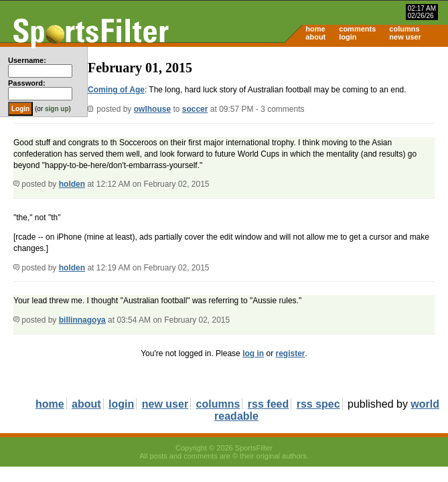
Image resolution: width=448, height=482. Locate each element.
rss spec (318, 404)
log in (253, 353)
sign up (57, 109)
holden (72, 184)
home (315, 29)
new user (405, 37)
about (315, 37)
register (290, 353)
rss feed (268, 404)
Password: (27, 83)
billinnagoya (82, 320)
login (348, 37)
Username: (27, 60)
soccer (195, 109)
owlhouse (152, 109)
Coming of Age (116, 90)
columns (404, 29)
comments (357, 29)
